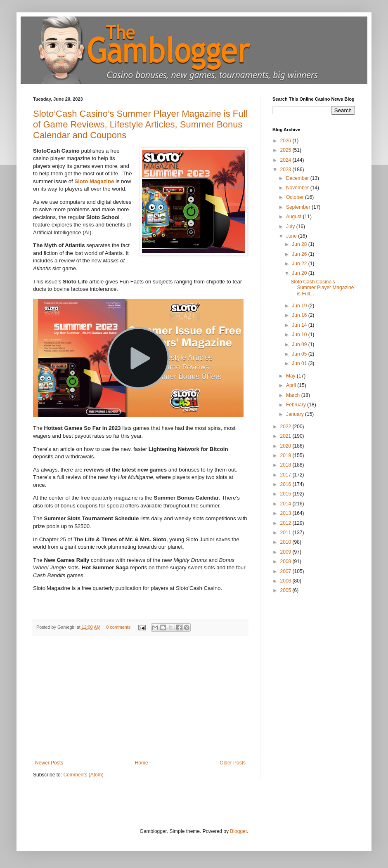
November (298, 188)
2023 (286, 170)
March (294, 395)
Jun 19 (300, 306)
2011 (286, 533)
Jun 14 (300, 325)
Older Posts (233, 763)
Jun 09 (300, 344)
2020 (286, 446)
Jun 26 (300, 254)
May (291, 376)
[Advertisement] (140, 698)
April (292, 385)
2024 (286, 160)
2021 (286, 436)
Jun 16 (300, 315)
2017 (286, 475)
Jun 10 (300, 335)
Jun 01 (300, 363)
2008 (286, 561)
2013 (286, 513)
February (297, 405)
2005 (286, 590)
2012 (286, 523)
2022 (286, 427)
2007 (286, 571)
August (295, 217)
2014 (286, 504)
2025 (286, 150)
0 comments (118, 627)
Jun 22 (300, 264)
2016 (286, 484)
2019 (286, 455)
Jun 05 (300, 354)
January (296, 414)
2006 (286, 581)
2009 (286, 552)
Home (142, 763)
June (292, 236)
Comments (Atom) (83, 775)
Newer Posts (49, 763)
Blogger (238, 831)
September (299, 207)
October (296, 197)
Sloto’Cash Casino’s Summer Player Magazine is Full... (322, 288)
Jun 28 (300, 244)
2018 (286, 465)
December (298, 178)
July (291, 226)
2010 (286, 542)
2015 (286, 494)
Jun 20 (300, 273)
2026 (286, 141)
